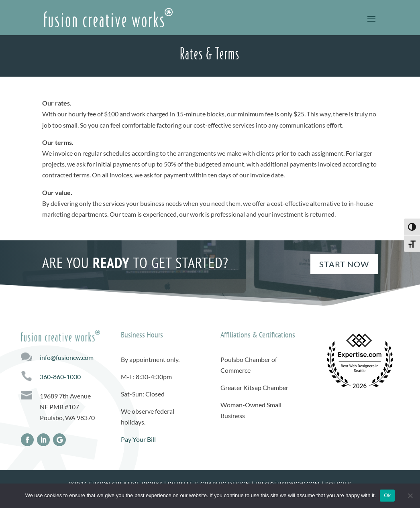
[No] (410, 496)
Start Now (344, 264)
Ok (387, 495)
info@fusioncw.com (67, 357)
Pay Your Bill (138, 439)
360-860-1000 (60, 377)
